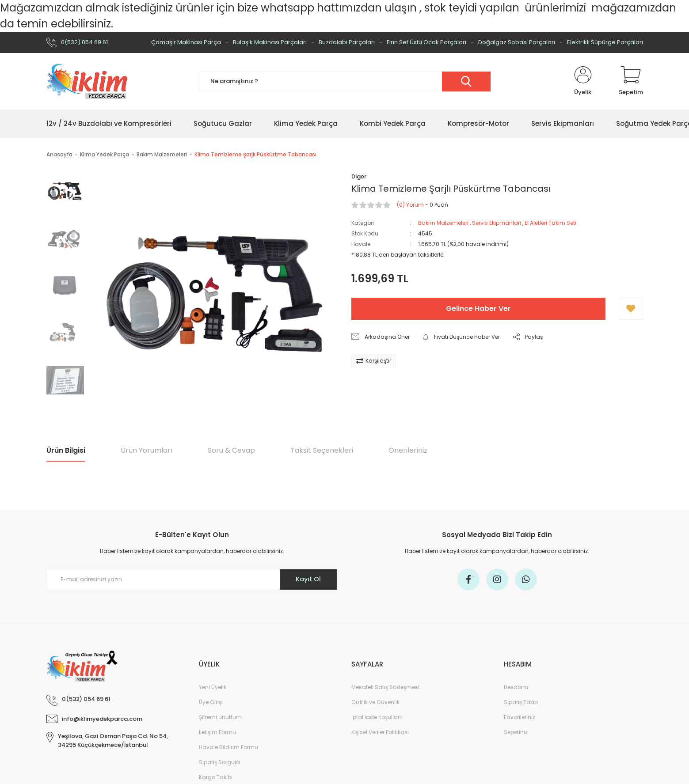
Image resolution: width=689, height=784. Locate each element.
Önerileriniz (408, 450)
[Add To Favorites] (631, 309)
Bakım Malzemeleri (443, 223)
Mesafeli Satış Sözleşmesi (385, 687)
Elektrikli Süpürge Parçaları (605, 42)
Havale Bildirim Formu (228, 747)
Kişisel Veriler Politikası (380, 732)
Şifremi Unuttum (220, 717)
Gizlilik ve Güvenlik (375, 702)
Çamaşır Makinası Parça (186, 42)
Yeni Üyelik (213, 687)
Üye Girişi (211, 702)
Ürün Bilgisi (66, 450)
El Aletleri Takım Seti (550, 223)
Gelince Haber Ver (478, 309)
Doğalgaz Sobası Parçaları (517, 42)
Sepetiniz (516, 732)
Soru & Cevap (231, 450)
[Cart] (631, 81)
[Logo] (87, 81)
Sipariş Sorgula (219, 762)
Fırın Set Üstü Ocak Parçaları (426, 42)
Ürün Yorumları (147, 450)
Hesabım (516, 687)
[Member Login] (583, 81)
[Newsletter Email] (192, 579)
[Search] (345, 81)
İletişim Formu (217, 732)
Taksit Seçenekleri (322, 450)
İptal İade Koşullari (376, 717)
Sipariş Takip (521, 702)
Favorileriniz (520, 717)
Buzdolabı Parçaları (347, 42)
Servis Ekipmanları (497, 223)
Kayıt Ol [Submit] (308, 579)
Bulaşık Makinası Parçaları (270, 42)
